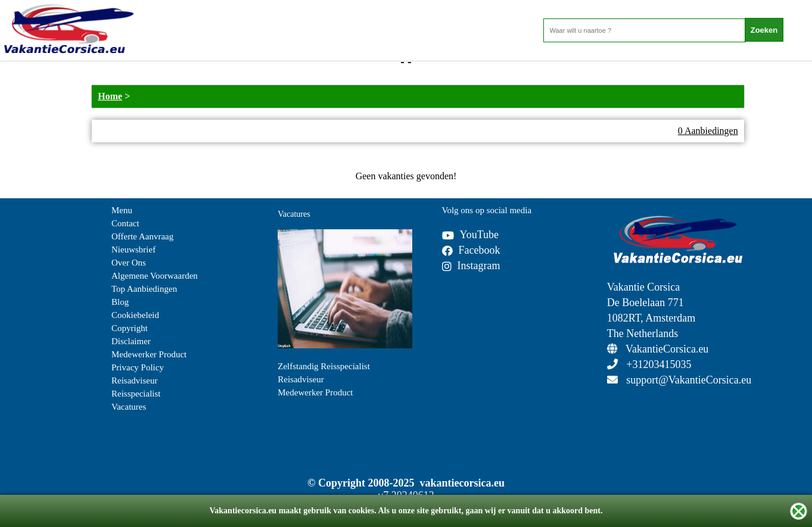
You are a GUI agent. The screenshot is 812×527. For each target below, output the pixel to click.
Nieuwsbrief (133, 250)
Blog (120, 302)
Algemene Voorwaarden (155, 276)
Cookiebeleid (135, 315)
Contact (125, 223)
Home (110, 96)
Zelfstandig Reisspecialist (324, 366)
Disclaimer (131, 341)
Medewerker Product (149, 354)
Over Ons (129, 263)
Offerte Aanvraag (142, 236)
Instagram (471, 266)
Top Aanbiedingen (144, 289)
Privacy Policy (138, 367)
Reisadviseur (134, 381)
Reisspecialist (136, 394)
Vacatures (129, 407)
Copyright (130, 328)
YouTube (471, 235)
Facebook (471, 250)
